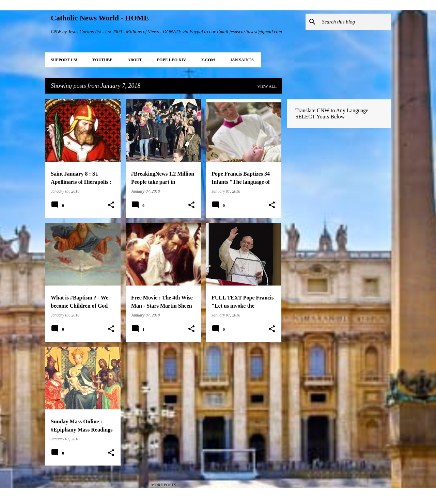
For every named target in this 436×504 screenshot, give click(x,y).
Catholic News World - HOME (100, 18)
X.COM (208, 60)
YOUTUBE (102, 60)
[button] (111, 205)
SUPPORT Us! (64, 60)
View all (267, 86)
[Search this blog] (355, 22)
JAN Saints (242, 60)
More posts (164, 485)
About (135, 60)
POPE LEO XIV (172, 60)
